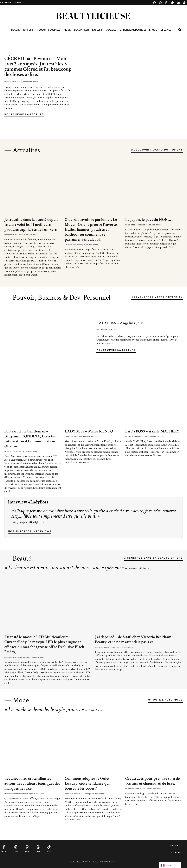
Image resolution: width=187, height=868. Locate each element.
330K (16, 851)
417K (4, 851)
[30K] (38, 847)
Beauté (15, 30)
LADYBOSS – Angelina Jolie (120, 323)
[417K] (4, 847)
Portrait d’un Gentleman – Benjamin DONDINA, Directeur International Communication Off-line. (31, 439)
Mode (67, 30)
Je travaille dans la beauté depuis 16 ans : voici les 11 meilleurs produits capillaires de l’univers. (31, 225)
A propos (6, 3)
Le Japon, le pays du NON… (148, 220)
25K (49, 851)
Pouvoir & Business (49, 30)
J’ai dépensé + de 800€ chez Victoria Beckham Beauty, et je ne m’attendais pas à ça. (133, 639)
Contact (177, 852)
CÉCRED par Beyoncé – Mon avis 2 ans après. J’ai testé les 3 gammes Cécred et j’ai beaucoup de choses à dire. (38, 67)
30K (38, 851)
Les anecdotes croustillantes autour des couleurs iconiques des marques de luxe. (32, 783)
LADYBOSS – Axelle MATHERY (152, 431)
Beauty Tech (81, 30)
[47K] (27, 847)
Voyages (111, 30)
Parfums (28, 30)
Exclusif (97, 30)
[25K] (49, 847)
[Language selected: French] (170, 865)
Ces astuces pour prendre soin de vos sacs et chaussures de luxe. (152, 781)
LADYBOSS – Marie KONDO (89, 431)
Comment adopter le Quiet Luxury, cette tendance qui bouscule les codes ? (87, 783)
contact (19, 3)
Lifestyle (166, 30)
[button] (180, 30)
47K (27, 851)
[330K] (16, 847)
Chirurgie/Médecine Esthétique (138, 30)
